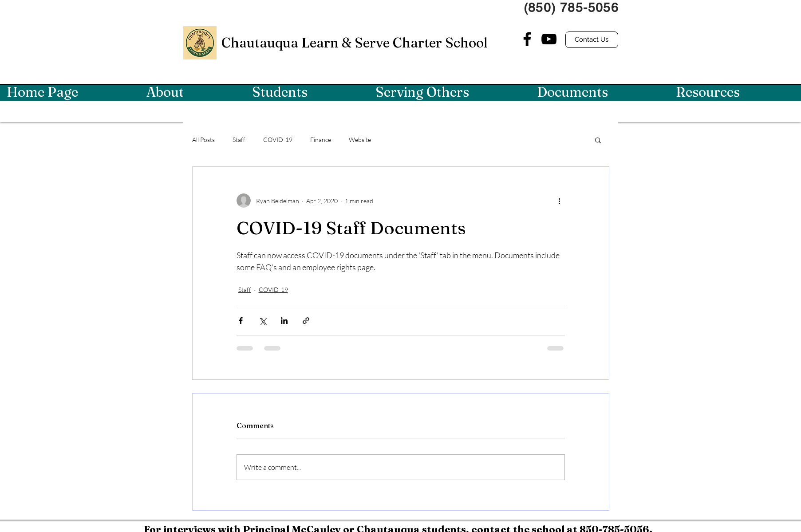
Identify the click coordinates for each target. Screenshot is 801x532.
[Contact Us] (592, 40)
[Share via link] (306, 321)
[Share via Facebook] (241, 321)
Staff (239, 140)
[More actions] (560, 201)
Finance (321, 140)
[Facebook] (527, 39)
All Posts (203, 140)
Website (360, 140)
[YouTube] (549, 39)
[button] (193, 92)
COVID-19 (278, 140)
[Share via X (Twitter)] (262, 321)
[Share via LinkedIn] (284, 321)
